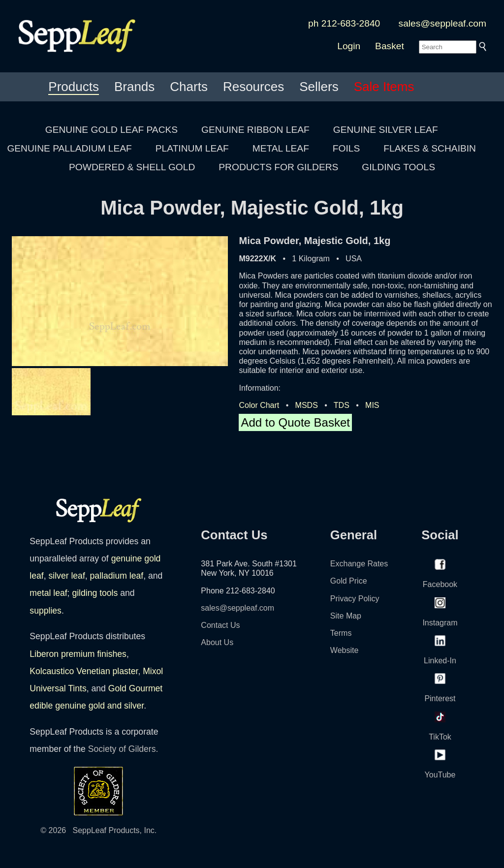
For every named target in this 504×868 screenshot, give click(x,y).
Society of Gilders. (123, 749)
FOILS (346, 148)
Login (349, 46)
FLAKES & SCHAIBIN (430, 148)
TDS (342, 405)
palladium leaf (117, 576)
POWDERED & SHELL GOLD (132, 167)
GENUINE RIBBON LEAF (255, 130)
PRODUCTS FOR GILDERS (278, 167)
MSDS (307, 405)
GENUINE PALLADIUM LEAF (69, 148)
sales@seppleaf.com (442, 23)
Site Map (346, 616)
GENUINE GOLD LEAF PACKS (111, 130)
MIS (372, 405)
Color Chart (259, 405)
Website (345, 650)
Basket (390, 46)
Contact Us (220, 625)
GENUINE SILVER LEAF (386, 130)
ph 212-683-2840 (344, 23)
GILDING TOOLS (398, 167)
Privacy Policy (355, 599)
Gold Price (349, 581)
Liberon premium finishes (78, 654)
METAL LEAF (281, 148)
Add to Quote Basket (295, 422)
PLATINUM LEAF (192, 148)
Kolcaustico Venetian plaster (84, 671)
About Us (217, 642)
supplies (46, 611)
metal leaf (48, 593)
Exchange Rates (359, 564)
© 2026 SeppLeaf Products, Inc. (98, 830)
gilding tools (95, 593)
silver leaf (66, 576)
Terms (341, 633)
